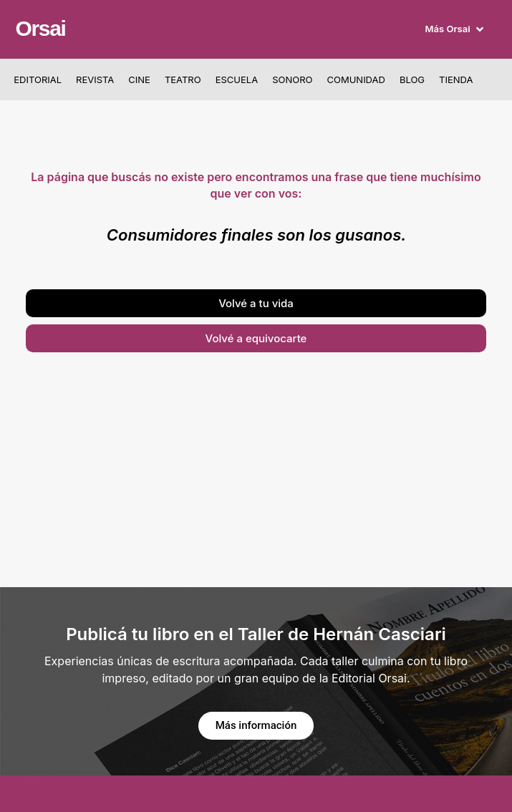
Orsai (40, 28)
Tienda (456, 79)
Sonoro (292, 79)
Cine (139, 79)
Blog (412, 79)
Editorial (38, 79)
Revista (95, 79)
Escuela (237, 79)
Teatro (183, 79)
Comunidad (356, 79)
